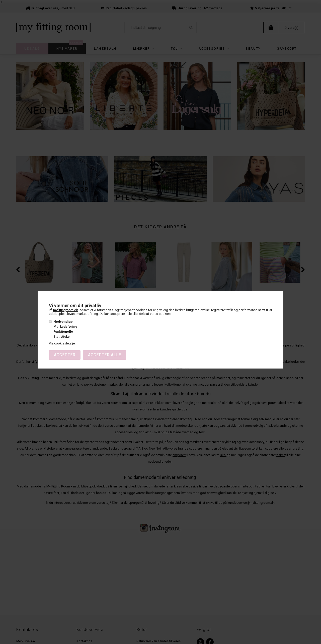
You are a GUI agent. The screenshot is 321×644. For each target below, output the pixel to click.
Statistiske (62, 337)
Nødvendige (63, 321)
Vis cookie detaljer (62, 343)
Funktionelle (63, 332)
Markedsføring (65, 327)
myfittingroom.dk (66, 310)
